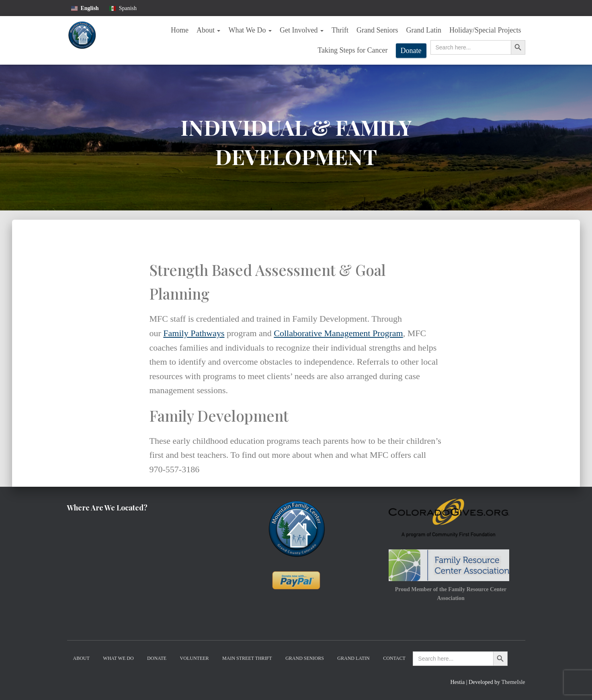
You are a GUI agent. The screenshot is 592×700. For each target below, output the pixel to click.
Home (180, 30)
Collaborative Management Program (338, 333)
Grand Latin (424, 30)
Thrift (340, 30)
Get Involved (302, 30)
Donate (411, 51)
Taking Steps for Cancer (352, 50)
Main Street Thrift (247, 658)
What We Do (250, 30)
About (209, 30)
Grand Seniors (377, 30)
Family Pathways (194, 333)
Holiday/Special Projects (485, 30)
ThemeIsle (513, 682)
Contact (394, 658)
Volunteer (195, 658)
